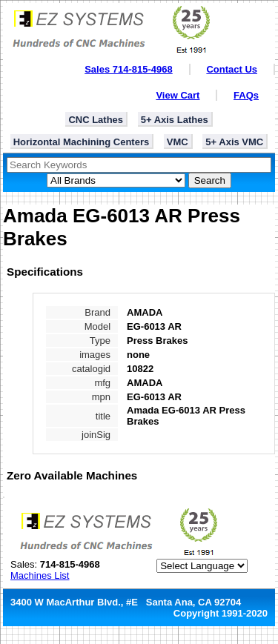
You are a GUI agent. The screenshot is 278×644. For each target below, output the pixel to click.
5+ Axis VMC (234, 142)
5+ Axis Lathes (175, 120)
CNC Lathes (96, 120)
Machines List (40, 575)
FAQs (246, 95)
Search (210, 180)
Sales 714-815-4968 (129, 69)
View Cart (178, 95)
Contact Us (232, 69)
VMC (178, 142)
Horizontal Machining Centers (81, 142)
